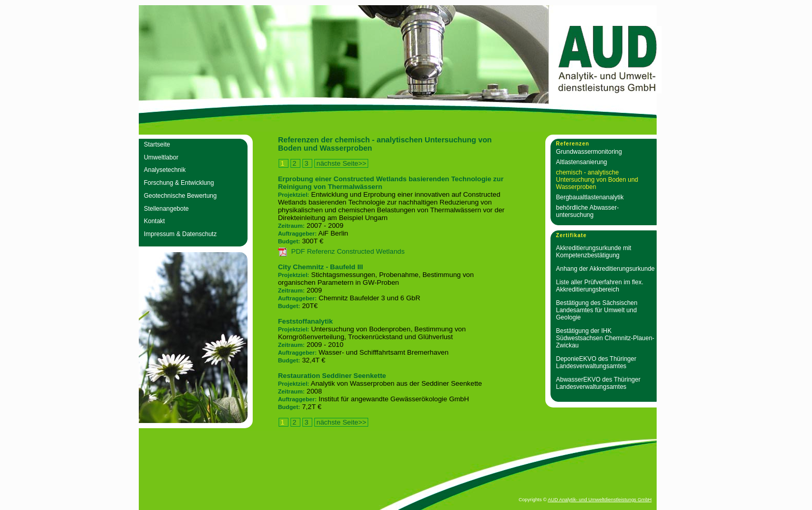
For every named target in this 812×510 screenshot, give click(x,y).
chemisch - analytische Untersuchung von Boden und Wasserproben (597, 180)
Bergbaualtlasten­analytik (590, 197)
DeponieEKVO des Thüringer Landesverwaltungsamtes (596, 362)
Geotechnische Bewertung (180, 196)
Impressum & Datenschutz (180, 234)
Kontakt (155, 221)
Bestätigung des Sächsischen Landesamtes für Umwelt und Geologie (597, 310)
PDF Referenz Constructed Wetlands (348, 251)
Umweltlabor (161, 157)
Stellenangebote (166, 209)
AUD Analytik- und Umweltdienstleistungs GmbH (600, 500)
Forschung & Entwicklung (179, 183)
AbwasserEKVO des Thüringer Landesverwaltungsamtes (598, 383)
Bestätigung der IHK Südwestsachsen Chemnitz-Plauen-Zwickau (605, 338)
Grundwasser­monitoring (589, 152)
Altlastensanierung (582, 162)
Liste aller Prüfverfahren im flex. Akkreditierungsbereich (600, 286)
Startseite (157, 144)
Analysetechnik (165, 170)
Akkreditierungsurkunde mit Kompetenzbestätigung (594, 252)
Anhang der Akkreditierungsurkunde (606, 269)
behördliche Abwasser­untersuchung (588, 211)
